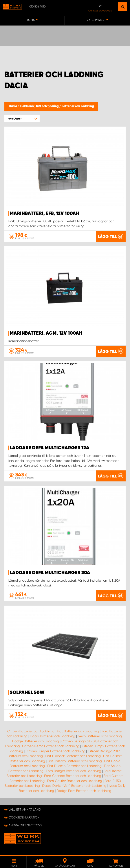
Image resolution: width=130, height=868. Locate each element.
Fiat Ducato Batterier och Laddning (74, 766)
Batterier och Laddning (78, 106)
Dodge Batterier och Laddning (36, 741)
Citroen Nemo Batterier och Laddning (51, 746)
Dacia (13, 106)
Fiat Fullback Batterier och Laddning (73, 756)
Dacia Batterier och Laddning (53, 736)
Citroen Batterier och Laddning (31, 731)
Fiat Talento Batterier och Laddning (75, 761)
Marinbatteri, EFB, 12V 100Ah (44, 214)
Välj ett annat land (25, 809)
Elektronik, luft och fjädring (40, 106)
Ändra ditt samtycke (25, 825)
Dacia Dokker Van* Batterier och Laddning (74, 786)
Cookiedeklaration (24, 817)
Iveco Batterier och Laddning (100, 736)
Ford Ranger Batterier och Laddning (74, 771)
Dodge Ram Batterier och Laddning (84, 791)
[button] (22, 119)
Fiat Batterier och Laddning (78, 731)
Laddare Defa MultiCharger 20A (50, 573)
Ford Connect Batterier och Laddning (73, 776)
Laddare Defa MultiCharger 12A (49, 448)
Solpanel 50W (27, 693)
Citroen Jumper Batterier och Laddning (55, 751)
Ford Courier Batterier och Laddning (75, 781)
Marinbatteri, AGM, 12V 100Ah (46, 333)
